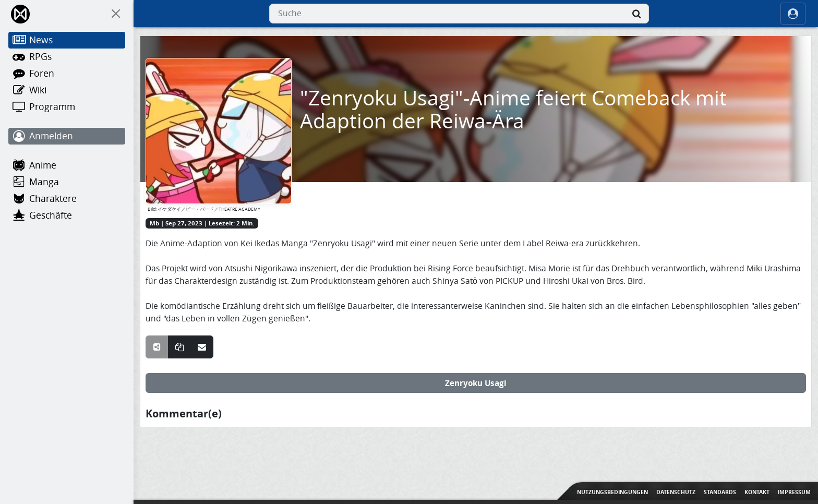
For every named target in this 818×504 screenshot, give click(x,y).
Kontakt (757, 492)
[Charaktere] (67, 199)
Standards (720, 492)
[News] (67, 40)
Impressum (794, 492)
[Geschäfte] (67, 215)
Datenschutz (676, 492)
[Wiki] (67, 90)
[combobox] (459, 14)
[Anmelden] (67, 136)
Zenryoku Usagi (476, 383)
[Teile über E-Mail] (202, 347)
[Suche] (636, 14)
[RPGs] (67, 57)
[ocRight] (793, 14)
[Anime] (67, 165)
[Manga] (67, 182)
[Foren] (67, 74)
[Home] (21, 14)
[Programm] (67, 107)
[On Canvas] (116, 14)
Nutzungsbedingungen (612, 492)
